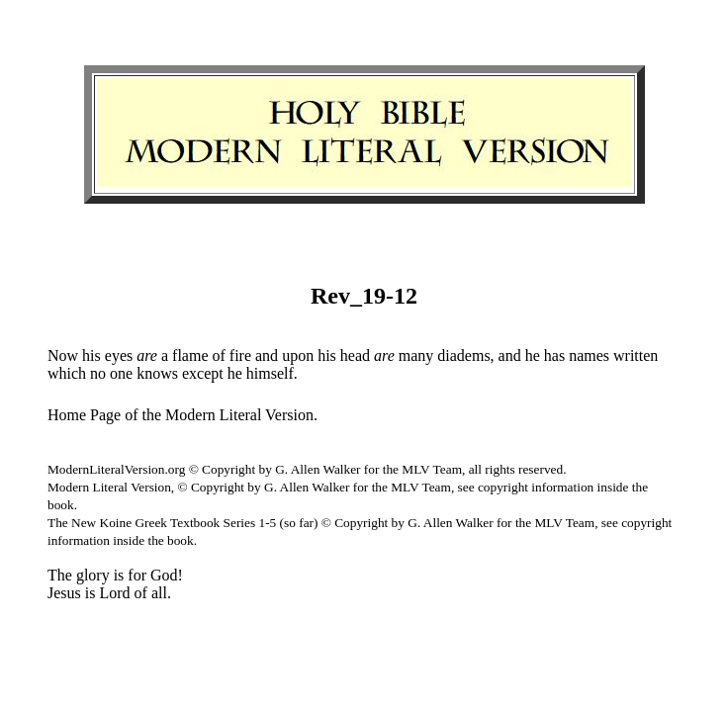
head (355, 356)
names (589, 356)
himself (270, 373)
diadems (463, 356)
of (218, 356)
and (267, 356)
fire (240, 356)
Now (63, 356)
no (98, 373)
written (636, 356)
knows (157, 373)
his (91, 356)
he (533, 356)
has (554, 356)
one (121, 373)
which (67, 373)
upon (298, 356)
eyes (119, 356)
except (203, 373)
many (416, 356)
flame (190, 356)
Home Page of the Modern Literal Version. (182, 415)
